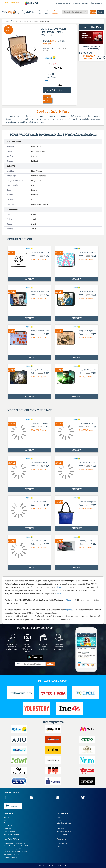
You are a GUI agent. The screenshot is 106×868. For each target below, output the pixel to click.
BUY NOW (47, 99)
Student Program (62, 834)
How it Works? (8, 826)
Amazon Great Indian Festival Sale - (16, 846)
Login (101, 12)
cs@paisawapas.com (63, 846)
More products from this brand (30, 410)
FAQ (5, 823)
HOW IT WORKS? (75, 3)
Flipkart (47, 44)
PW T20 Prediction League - (14, 855)
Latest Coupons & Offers (64, 823)
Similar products (20, 239)
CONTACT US (86, 3)
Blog (5, 820)
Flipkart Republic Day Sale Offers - (15, 852)
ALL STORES (30, 12)
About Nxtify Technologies (11, 834)
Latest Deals (60, 829)
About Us (7, 817)
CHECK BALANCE (62, 3)
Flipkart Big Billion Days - (13, 849)
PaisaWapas (48, 865)
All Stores (60, 820)
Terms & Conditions (9, 832)
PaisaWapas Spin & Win (11, 857)
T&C (47, 81)
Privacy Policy (8, 829)
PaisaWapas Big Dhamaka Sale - (15, 843)
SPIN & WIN (31, 3)
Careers (59, 826)
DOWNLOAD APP (98, 3)
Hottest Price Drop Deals (64, 832)
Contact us (62, 839)
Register (93, 12)
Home (59, 817)
